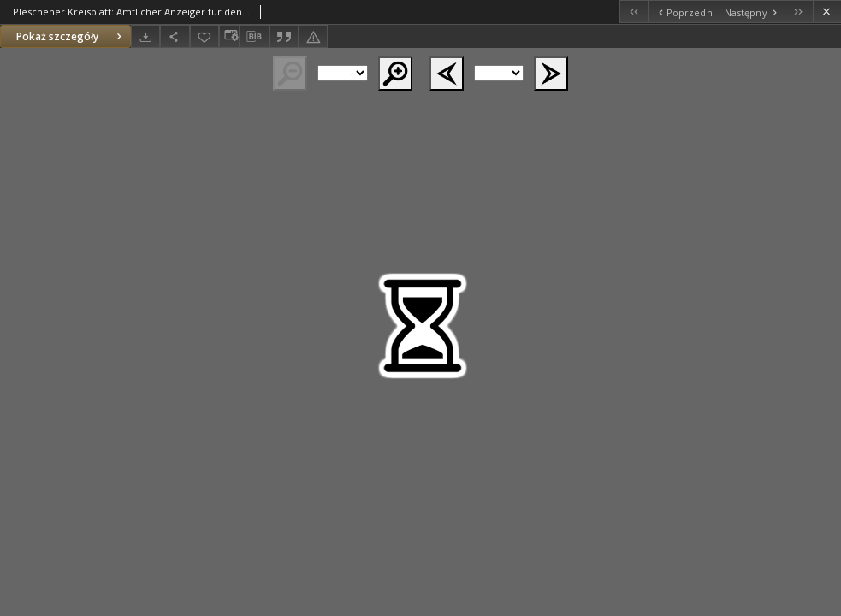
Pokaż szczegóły (71, 36)
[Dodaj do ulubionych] (204, 36)
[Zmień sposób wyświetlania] (229, 36)
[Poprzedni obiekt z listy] (683, 12)
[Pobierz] (145, 36)
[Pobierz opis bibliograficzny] (254, 37)
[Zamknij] (827, 12)
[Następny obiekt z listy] (752, 12)
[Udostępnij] (175, 36)
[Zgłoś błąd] (313, 36)
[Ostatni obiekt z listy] (799, 12)
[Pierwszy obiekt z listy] (634, 12)
